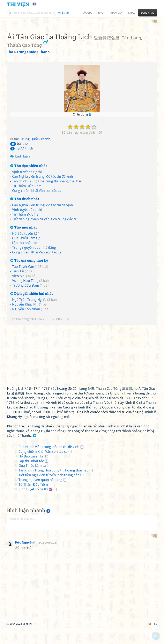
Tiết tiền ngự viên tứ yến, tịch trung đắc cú (45, 273)
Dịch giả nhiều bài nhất (32, 347)
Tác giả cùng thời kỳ (29, 314)
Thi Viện (18, 4)
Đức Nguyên (24, 633)
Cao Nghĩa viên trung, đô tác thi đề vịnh (43, 230)
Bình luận (23, 210)
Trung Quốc (29, 193)
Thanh (45, 193)
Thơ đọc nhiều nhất (29, 220)
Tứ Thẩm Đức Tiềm (27, 240)
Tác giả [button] (87, 13)
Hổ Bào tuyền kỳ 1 (26, 287)
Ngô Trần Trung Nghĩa (29, 353)
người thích (22, 202)
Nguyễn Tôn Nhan (26, 363)
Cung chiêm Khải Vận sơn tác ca (37, 244)
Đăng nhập (148, 13)
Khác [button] (132, 13)
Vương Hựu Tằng (25, 334)
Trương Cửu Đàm (26, 339)
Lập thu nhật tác (25, 297)
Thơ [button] (101, 13)
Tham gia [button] (116, 13)
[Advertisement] (82, 48)
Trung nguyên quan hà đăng (34, 301)
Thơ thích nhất (25, 253)
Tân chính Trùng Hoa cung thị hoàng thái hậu (47, 235)
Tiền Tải (18, 325)
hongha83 (29, 373)
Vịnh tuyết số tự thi (27, 226)
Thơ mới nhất (24, 281)
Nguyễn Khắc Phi (25, 358)
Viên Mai (19, 330)
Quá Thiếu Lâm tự (26, 292)
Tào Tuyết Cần (23, 320)
